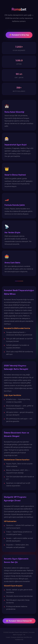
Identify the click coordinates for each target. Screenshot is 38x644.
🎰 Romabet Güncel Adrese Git (19, 621)
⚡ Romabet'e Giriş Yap (19, 35)
